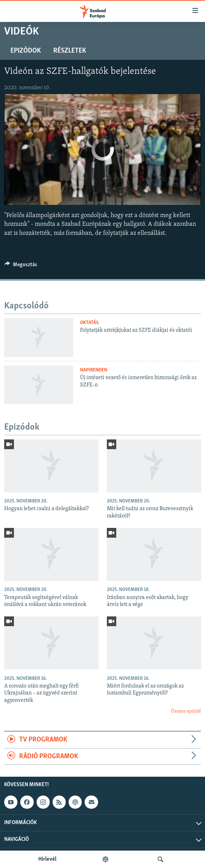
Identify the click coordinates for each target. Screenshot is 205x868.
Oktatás (89, 323)
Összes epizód (186, 711)
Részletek (70, 51)
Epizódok (26, 51)
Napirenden (94, 370)
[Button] (21, 266)
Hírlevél (47, 859)
